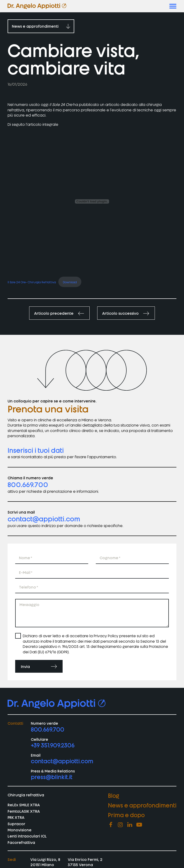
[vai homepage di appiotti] (37, 6)
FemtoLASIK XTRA (24, 811)
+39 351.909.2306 (53, 745)
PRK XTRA (16, 817)
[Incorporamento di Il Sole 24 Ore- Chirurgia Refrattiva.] (92, 201)
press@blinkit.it (52, 777)
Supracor (16, 824)
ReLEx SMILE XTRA (24, 805)
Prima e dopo (126, 815)
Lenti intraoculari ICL (27, 836)
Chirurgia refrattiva (26, 795)
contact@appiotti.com (44, 519)
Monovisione (20, 830)
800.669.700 (28, 484)
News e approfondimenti (142, 805)
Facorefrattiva (21, 842)
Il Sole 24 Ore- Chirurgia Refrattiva (32, 282)
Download (70, 282)
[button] (173, 6)
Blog (114, 795)
